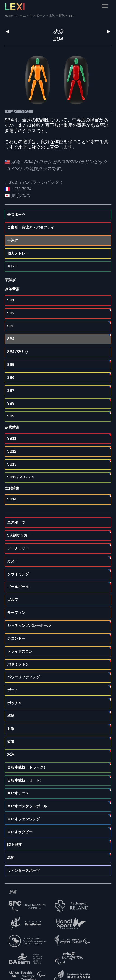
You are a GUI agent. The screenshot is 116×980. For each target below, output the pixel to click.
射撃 (11, 729)
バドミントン (18, 664)
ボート (13, 690)
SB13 (12, 464)
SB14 (12, 499)
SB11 (12, 438)
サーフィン (16, 613)
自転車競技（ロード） (25, 780)
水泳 (58, 31)
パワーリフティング (24, 677)
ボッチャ (14, 703)
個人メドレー (18, 253)
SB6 (11, 378)
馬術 (11, 858)
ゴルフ (13, 600)
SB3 (11, 326)
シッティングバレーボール (29, 626)
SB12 (12, 451)
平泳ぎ (13, 240)
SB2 (11, 313)
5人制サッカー (19, 535)
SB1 (11, 300)
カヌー (13, 561)
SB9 (11, 416)
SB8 (11, 403)
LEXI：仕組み (21, 111)
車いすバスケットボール (27, 806)
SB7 (11, 391)
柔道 (11, 742)
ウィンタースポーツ (24, 871)
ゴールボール (18, 587)
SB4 (11, 339)
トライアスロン (20, 651)
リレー (13, 266)
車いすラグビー (20, 832)
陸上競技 (14, 845)
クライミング (18, 574)
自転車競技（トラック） (27, 767)
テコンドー (16, 638)
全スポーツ (16, 215)
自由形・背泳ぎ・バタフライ (31, 227)
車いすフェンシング (24, 819)
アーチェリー (18, 548)
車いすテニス (18, 793)
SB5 (11, 365)
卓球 (11, 716)
